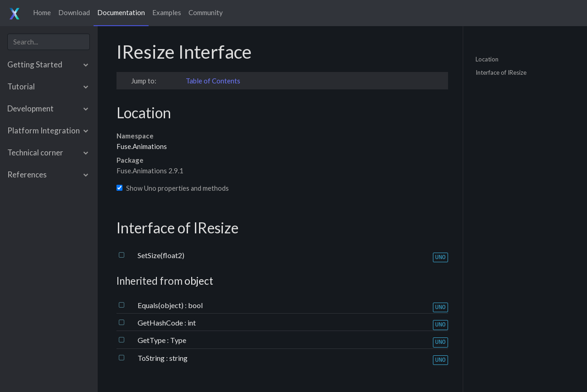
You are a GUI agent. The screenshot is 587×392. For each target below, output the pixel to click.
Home (42, 12)
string (178, 358)
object (199, 281)
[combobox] (49, 42)
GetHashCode (161, 323)
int (192, 323)
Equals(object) (161, 305)
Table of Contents (213, 81)
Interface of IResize (501, 72)
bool (195, 305)
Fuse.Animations (142, 146)
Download (74, 12)
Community (206, 12)
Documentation (121, 12)
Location (487, 59)
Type (178, 340)
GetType (152, 340)
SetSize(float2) (161, 255)
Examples (167, 12)
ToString (152, 358)
